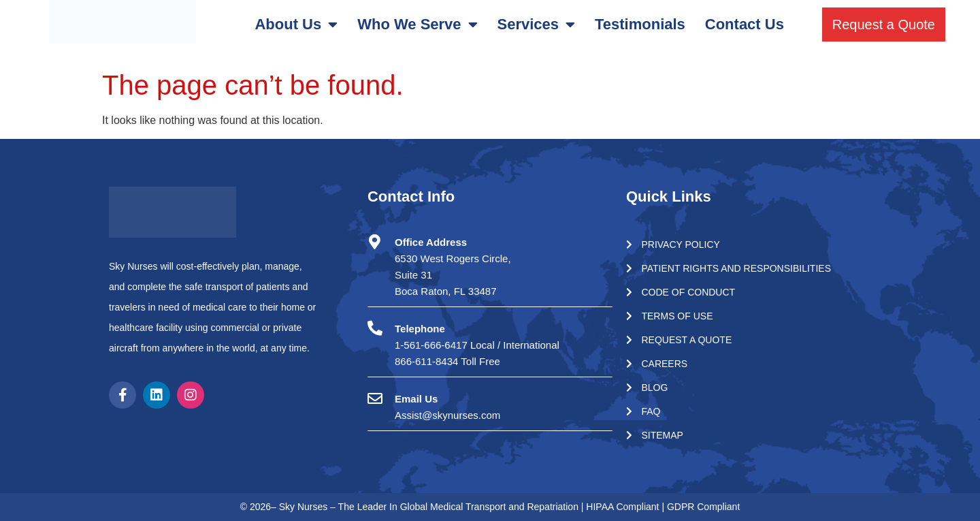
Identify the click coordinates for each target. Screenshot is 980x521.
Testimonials (640, 24)
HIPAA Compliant (624, 507)
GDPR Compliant (703, 507)
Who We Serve (417, 25)
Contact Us (745, 24)
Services (537, 25)
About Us (296, 25)
